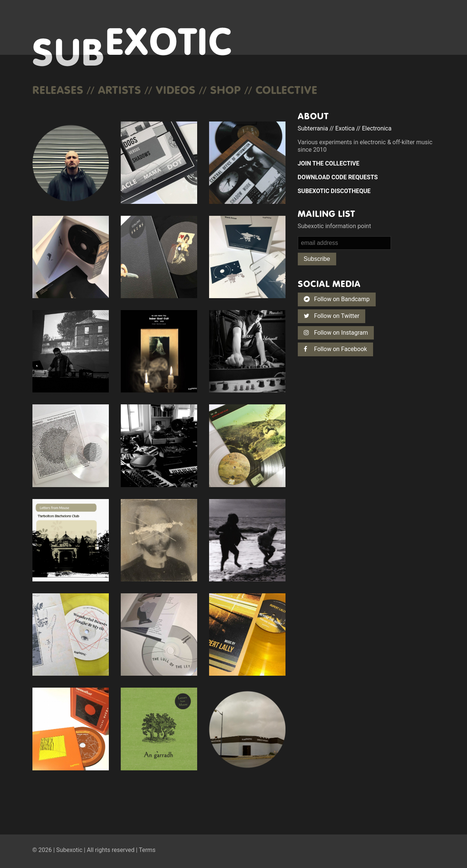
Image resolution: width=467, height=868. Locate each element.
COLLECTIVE (287, 89)
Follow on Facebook (335, 349)
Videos (176, 89)
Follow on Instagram (336, 333)
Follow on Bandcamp (337, 299)
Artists (120, 89)
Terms (147, 850)
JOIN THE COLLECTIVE (329, 163)
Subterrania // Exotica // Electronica (345, 128)
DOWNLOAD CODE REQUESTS (338, 177)
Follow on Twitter (332, 316)
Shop (226, 89)
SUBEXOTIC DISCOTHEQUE (334, 191)
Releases (58, 89)
